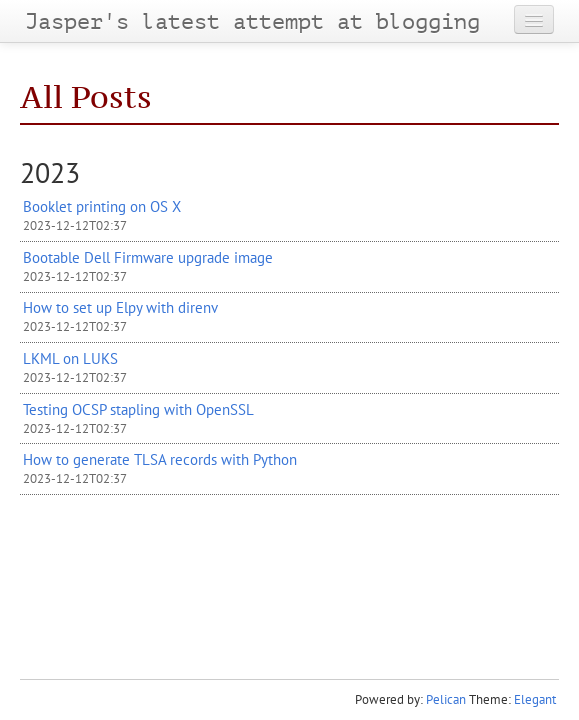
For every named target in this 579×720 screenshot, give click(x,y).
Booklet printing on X (102, 206)
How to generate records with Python (160, 459)
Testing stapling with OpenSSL (138, 409)
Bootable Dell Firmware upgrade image (148, 257)
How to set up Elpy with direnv (120, 307)
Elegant (535, 699)
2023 (50, 172)
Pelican (446, 699)
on (70, 358)
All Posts (86, 97)
